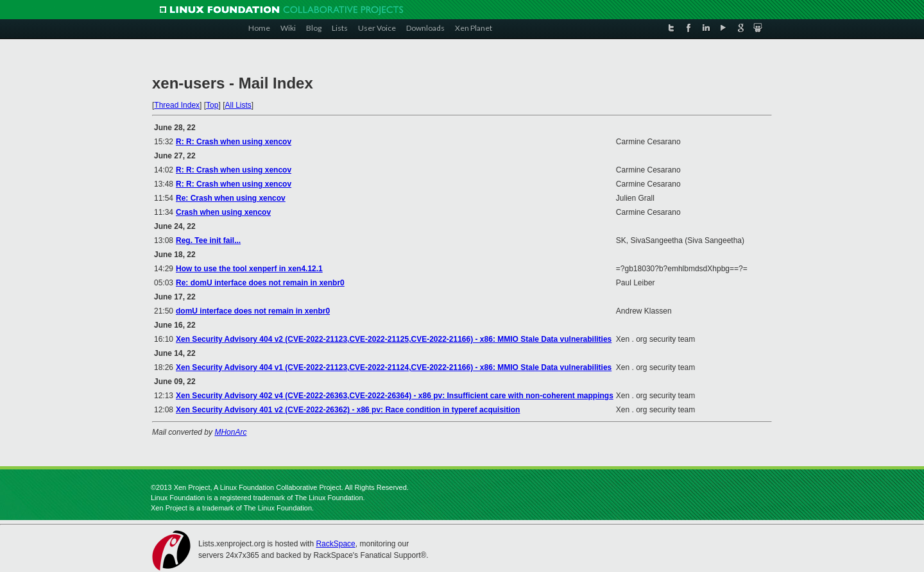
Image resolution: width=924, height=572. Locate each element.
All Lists (238, 105)
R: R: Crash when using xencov (234, 142)
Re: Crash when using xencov (231, 198)
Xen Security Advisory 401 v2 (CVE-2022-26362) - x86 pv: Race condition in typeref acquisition (348, 410)
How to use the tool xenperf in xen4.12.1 (249, 269)
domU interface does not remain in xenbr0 (253, 311)
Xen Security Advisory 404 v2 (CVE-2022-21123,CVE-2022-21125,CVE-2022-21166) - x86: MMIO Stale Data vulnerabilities (394, 339)
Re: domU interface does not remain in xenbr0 (260, 283)
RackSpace (335, 544)
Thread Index (177, 105)
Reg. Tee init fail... (208, 240)
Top (212, 105)
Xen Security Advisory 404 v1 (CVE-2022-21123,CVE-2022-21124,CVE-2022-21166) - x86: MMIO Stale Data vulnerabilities (394, 367)
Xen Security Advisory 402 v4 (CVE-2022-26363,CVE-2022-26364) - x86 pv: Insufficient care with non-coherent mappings (395, 396)
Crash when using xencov (223, 212)
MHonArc (230, 432)
